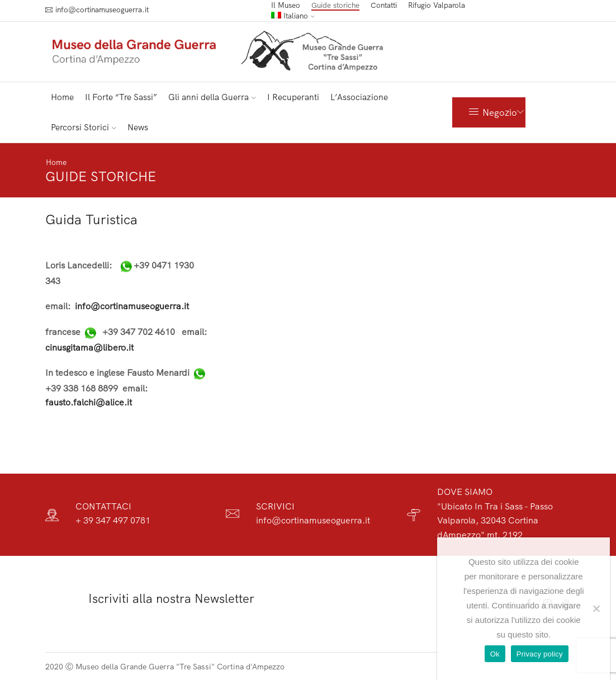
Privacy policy (540, 654)
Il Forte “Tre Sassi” (121, 97)
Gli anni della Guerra (212, 97)
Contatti (384, 5)
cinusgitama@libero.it (89, 347)
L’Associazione (359, 97)
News (138, 127)
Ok (495, 654)
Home (62, 97)
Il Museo (286, 5)
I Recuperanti (293, 97)
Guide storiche (335, 5)
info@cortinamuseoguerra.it (132, 306)
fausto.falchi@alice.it (89, 402)
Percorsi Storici (84, 127)
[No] (596, 608)
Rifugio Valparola (437, 5)
